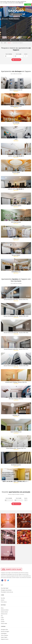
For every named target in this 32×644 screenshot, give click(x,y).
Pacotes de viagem (5, 631)
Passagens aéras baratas (6, 590)
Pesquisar (16, 60)
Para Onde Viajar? (5, 588)
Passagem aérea (4, 629)
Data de (9, 54)
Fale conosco (4, 602)
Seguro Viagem (4, 637)
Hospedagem (4, 633)
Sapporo (9, 43)
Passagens (4, 40)
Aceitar (28, 5)
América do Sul (4, 614)
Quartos (26, 54)
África (2, 608)
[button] (26, 56)
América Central (4, 612)
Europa (2, 620)
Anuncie (3, 600)
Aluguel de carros (5, 639)
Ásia (2, 43)
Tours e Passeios (4, 635)
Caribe (2, 618)
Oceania (3, 622)
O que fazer (23, 40)
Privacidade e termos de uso (7, 592)
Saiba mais (21, 3)
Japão (5, 43)
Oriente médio (4, 623)
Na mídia (3, 598)
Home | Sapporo (16, 14)
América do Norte (5, 610)
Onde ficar (13, 40)
